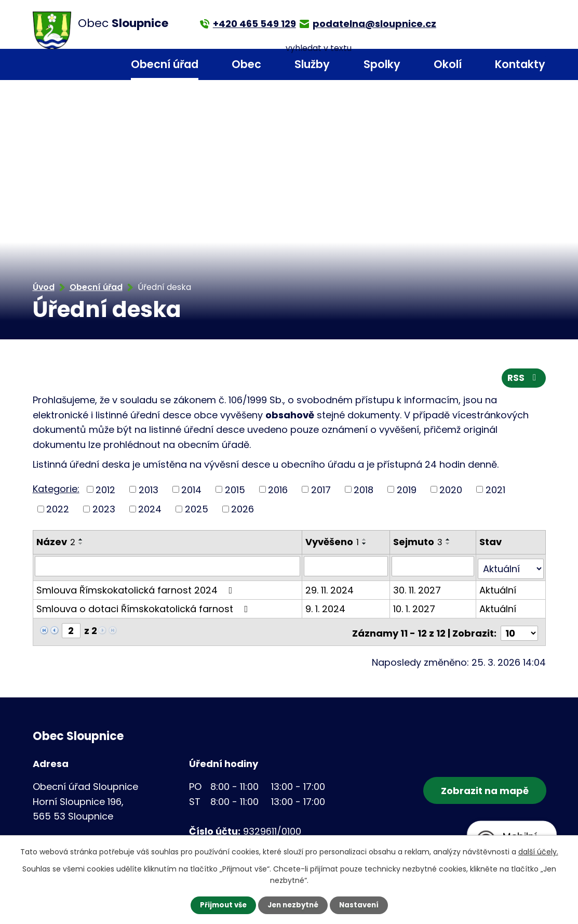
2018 (364, 492)
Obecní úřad (165, 64)
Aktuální (498, 589)
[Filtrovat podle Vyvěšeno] (347, 568)
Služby (312, 64)
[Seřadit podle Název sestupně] (81, 546)
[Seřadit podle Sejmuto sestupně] (449, 546)
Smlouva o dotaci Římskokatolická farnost (144, 608)
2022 (58, 511)
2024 (150, 511)
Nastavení (362, 905)
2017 (321, 492)
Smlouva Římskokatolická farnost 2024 (137, 589)
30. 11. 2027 (418, 589)
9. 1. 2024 (326, 608)
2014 (191, 492)
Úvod (93, 65)
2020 (451, 492)
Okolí (448, 64)
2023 (104, 511)
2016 (278, 492)
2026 (243, 511)
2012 (105, 492)
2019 (407, 492)
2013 (149, 492)
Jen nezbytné (293, 905)
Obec (246, 64)
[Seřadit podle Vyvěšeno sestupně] (365, 546)
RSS (523, 380)
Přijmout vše (220, 905)
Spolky (382, 64)
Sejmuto (419, 544)
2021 (495, 492)
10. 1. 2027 (415, 608)
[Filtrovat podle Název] (168, 568)
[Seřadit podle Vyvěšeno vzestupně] (365, 542)
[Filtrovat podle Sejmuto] (434, 568)
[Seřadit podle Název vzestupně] (81, 542)
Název (56, 544)
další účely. (538, 851)
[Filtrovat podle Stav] (511, 568)
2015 (235, 492)
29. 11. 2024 (330, 589)
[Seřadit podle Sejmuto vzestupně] (449, 542)
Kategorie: (56, 491)
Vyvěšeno (333, 544)
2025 (197, 511)
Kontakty (520, 64)
